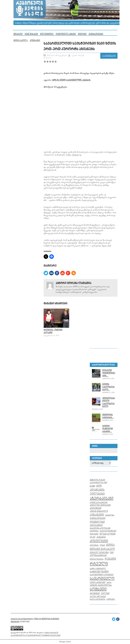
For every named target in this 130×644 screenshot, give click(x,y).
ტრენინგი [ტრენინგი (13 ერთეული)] (95, 594)
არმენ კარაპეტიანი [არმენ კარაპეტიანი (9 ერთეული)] (99, 502)
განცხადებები (96, 34)
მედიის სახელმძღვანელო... (108, 387)
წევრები (82, 34)
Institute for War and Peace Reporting (22, 619)
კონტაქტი (35, 40)
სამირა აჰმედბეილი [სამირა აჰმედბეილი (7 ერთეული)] (98, 569)
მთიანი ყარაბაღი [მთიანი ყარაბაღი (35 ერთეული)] (102, 549)
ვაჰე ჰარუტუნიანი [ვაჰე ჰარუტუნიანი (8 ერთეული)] (108, 531)
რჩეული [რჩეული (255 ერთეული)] (99, 564)
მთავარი (18, 34)
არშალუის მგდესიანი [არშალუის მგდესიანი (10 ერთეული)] (100, 505)
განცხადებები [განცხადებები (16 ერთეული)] (98, 518)
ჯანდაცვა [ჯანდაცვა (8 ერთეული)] (111, 599)
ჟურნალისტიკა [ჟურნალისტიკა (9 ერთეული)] (97, 559)
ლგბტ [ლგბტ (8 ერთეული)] (102, 545)
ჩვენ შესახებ (31, 34)
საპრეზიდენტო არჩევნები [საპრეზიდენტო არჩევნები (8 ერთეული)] (102, 575)
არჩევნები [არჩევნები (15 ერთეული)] (96, 508)
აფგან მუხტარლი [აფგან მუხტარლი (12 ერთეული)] (99, 511)
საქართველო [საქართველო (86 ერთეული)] (102, 579)
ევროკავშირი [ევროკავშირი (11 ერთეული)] (96, 525)
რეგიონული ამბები (66, 34)
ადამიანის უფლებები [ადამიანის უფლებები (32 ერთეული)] (97, 492)
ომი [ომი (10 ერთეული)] (112, 553)
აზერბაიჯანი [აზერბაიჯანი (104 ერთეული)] (102, 499)
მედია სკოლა (21, 40)
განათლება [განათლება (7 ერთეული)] (110, 515)
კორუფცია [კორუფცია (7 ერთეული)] (94, 545)
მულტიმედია (47, 34)
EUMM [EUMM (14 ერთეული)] (92, 486)
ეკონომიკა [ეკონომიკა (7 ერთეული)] (94, 531)
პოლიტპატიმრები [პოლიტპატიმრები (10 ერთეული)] (98, 555)
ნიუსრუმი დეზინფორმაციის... (109, 373)
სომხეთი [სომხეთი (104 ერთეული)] (98, 589)
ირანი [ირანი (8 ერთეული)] (93, 537)
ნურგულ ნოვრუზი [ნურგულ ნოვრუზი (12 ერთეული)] (99, 553)
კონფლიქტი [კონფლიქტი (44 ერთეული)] (99, 541)
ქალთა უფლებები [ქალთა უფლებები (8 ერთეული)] (98, 597)
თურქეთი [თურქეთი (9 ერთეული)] (94, 534)
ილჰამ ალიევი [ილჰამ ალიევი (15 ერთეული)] (107, 534)
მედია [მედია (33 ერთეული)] (110, 545)
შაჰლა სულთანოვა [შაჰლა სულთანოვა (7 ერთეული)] (98, 599)
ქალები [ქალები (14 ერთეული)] (105, 593)
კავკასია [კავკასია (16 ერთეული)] (101, 537)
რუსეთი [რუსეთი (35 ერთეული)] (110, 559)
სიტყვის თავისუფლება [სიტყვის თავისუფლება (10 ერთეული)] (101, 585)
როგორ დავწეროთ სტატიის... (108, 429)
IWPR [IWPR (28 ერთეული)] (99, 486)
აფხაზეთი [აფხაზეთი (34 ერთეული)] (97, 515)
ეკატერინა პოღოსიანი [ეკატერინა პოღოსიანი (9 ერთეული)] (100, 528)
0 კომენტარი (109, 56)
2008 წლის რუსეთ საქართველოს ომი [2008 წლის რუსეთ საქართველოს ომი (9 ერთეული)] (98, 481)
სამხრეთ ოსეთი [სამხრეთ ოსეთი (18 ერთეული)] (99, 572)
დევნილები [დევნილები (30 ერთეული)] (97, 522)
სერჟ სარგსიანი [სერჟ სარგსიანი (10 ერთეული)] (98, 582)
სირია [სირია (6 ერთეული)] (109, 583)
